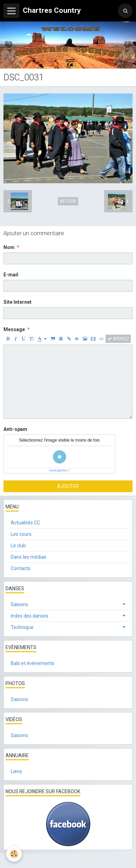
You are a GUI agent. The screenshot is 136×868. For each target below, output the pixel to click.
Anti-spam (15, 429)
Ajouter (68, 486)
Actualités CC (25, 523)
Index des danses (30, 616)
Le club (18, 546)
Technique (22, 627)
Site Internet (17, 302)
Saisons (19, 604)
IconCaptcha (58, 470)
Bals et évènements (33, 663)
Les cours (21, 534)
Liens (16, 771)
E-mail (11, 275)
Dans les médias (29, 557)
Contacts (21, 568)
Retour (68, 201)
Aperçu (118, 339)
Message (14, 329)
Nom (9, 247)
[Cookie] (14, 854)
